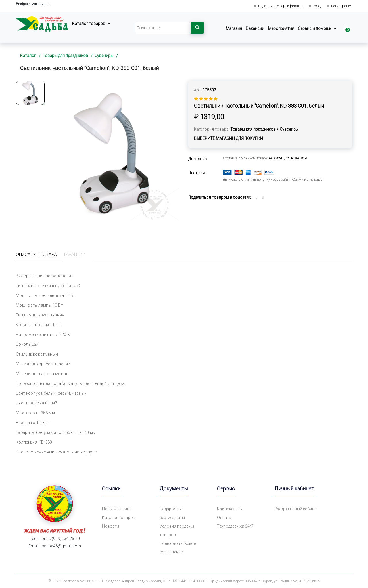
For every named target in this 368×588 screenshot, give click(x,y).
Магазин (234, 28)
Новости (111, 526)
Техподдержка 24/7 (235, 526)
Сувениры (104, 56)
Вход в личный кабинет (296, 509)
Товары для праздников (65, 56)
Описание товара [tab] (36, 254)
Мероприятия (281, 28)
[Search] (163, 28)
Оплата (224, 518)
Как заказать (230, 509)
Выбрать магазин (32, 4)
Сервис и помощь (315, 28)
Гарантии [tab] (75, 254)
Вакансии (255, 28)
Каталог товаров (89, 24)
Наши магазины (117, 509)
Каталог (28, 56)
